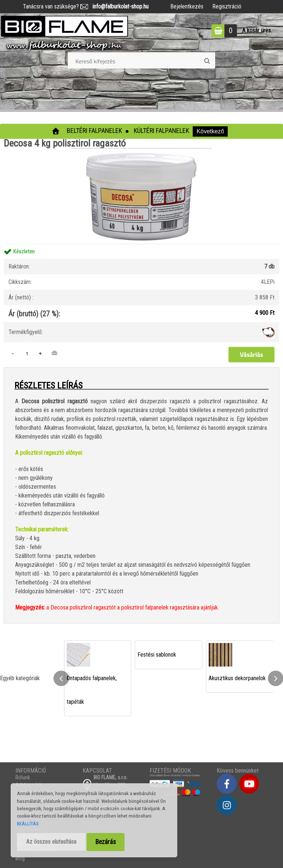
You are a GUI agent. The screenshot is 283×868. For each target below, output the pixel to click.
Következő (210, 131)
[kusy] (27, 353)
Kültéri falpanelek (161, 131)
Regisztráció (227, 6)
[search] (207, 61)
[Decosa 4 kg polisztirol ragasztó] (141, 151)
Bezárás (106, 842)
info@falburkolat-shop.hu (118, 6)
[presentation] (61, 678)
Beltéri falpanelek (94, 131)
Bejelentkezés (187, 6)
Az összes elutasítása (51, 842)
